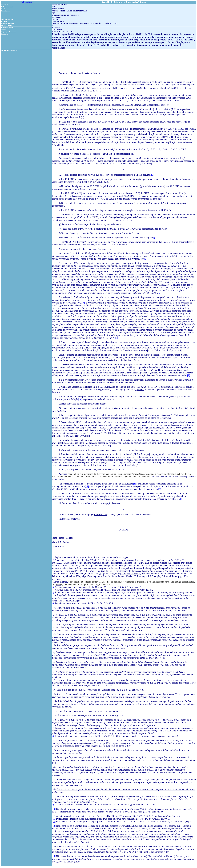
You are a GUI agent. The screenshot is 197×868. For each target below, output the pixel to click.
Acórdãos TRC (26, 2)
